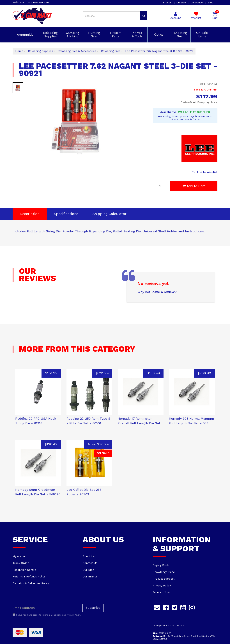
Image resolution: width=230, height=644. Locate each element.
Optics (158, 35)
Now (98, 444)
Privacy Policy (162, 586)
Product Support (164, 579)
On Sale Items (201, 35)
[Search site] (144, 16)
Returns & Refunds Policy (29, 577)
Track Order (21, 563)
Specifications (66, 214)
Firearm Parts (115, 35)
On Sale (182, 3)
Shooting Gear (180, 35)
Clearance (197, 3)
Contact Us (90, 563)
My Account (20, 556)
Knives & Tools (137, 35)
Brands (168, 3)
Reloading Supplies (50, 35)
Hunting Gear (94, 35)
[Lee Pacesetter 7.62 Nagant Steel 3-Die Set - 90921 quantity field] (160, 186)
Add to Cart (194, 186)
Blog (211, 3)
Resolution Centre (24, 570)
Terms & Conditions (52, 615)
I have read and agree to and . (47, 615)
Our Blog (88, 570)
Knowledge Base (164, 572)
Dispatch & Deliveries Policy (31, 583)
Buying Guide (161, 565)
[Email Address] (46, 608)
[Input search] (112, 16)
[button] (205, 172)
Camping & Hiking (72, 35)
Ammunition (26, 35)
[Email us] (157, 607)
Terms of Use (162, 592)
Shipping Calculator (110, 214)
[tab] (30, 214)
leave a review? (164, 292)
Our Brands (90, 577)
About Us (89, 556)
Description (30, 214)
